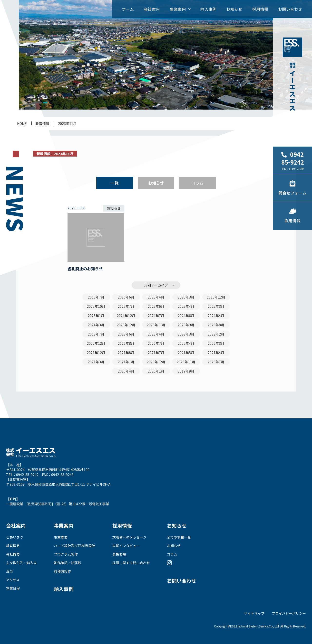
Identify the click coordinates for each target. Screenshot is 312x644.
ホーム (128, 9)
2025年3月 (216, 306)
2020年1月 (156, 371)
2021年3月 (96, 362)
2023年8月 (216, 325)
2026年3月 (186, 297)
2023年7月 (96, 334)
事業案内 (178, 9)
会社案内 (152, 9)
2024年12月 (126, 316)
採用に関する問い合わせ (131, 563)
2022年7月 (156, 343)
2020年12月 (156, 362)
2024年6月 (186, 316)
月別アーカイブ (156, 285)
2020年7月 (216, 362)
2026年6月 (126, 297)
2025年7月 (126, 306)
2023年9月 (186, 325)
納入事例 (208, 9)
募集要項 (119, 554)
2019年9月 (186, 371)
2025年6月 (156, 306)
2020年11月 (186, 362)
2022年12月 (96, 343)
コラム (197, 183)
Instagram (169, 563)
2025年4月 (186, 306)
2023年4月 (156, 334)
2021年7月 (156, 353)
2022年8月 (126, 343)
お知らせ (234, 9)
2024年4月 (216, 316)
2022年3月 (216, 343)
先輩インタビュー (126, 546)
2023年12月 (126, 325)
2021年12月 (96, 353)
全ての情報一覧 (179, 537)
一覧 (115, 183)
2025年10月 (96, 306)
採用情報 (260, 9)
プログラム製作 (66, 554)
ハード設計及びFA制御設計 (75, 546)
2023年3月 (186, 334)
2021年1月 (126, 362)
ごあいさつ (15, 537)
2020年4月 (126, 371)
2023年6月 (126, 334)
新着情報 (42, 123)
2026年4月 (156, 297)
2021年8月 (126, 353)
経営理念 (13, 546)
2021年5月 (186, 353)
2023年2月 (216, 334)
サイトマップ (254, 613)
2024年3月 (96, 325)
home (22, 123)
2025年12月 (216, 297)
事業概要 (61, 537)
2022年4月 (186, 343)
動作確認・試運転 (68, 563)
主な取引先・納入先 (21, 563)
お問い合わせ (290, 9)
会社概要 (13, 554)
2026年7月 (96, 297)
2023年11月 (67, 123)
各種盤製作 (62, 571)
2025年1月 (96, 316)
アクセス (13, 580)
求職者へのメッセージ (129, 537)
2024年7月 (156, 316)
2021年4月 (216, 353)
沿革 (10, 571)
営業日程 (13, 588)
